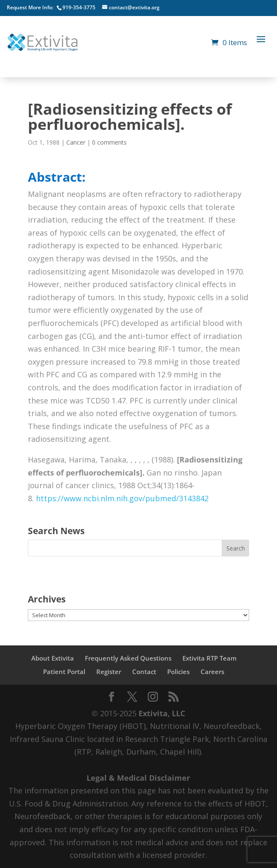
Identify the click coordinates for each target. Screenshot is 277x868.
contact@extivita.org (134, 7)
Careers (212, 672)
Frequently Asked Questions (128, 658)
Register (109, 672)
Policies (178, 672)
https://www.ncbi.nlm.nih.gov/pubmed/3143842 (122, 498)
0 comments (109, 142)
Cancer (76, 142)
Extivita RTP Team (209, 658)
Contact (144, 672)
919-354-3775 (79, 7)
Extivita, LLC (162, 713)
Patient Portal (64, 672)
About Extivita (53, 658)
